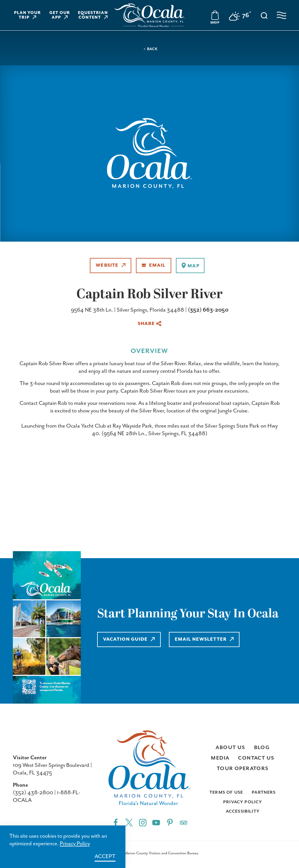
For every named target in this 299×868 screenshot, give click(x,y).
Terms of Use (226, 792)
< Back (151, 49)
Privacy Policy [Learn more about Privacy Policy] (75, 844)
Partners (264, 792)
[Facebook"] (116, 822)
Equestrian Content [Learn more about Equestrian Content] (93, 15)
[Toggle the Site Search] (264, 15)
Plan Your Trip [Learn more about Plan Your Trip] (28, 15)
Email (154, 265)
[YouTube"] (156, 822)
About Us (230, 748)
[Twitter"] (129, 822)
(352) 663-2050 (208, 310)
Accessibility (243, 811)
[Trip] (184, 822)
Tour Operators (243, 769)
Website (111, 265)
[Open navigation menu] (281, 15)
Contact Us (256, 758)
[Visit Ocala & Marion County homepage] (150, 15)
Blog (262, 748)
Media (220, 758)
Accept (105, 856)
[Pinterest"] (170, 822)
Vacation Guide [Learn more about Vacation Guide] (129, 639)
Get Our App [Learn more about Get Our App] (60, 15)
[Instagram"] (143, 822)
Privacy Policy (243, 802)
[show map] (190, 266)
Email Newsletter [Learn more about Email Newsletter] (204, 639)
